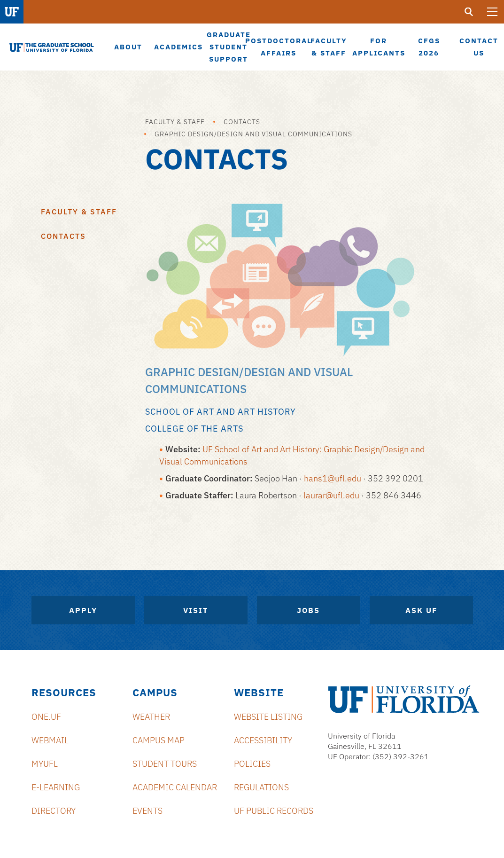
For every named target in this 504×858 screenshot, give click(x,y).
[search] (469, 12)
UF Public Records (274, 811)
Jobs (308, 610)
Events (147, 811)
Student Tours (165, 764)
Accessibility (263, 740)
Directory (54, 811)
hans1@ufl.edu (333, 478)
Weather (151, 717)
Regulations (261, 787)
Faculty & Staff (175, 122)
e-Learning (56, 787)
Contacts (242, 122)
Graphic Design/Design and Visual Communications (253, 134)
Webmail (50, 740)
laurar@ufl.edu (331, 495)
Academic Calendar (175, 787)
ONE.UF (46, 717)
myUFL (45, 764)
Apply (83, 610)
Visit (196, 610)
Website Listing (268, 717)
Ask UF (421, 610)
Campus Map (159, 740)
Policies (252, 764)
